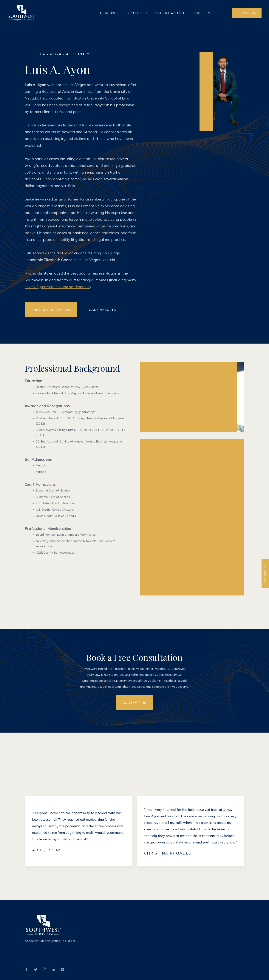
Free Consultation (51, 310)
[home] (21, 13)
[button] (110, 13)
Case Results (102, 310)
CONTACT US (247, 13)
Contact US (134, 703)
